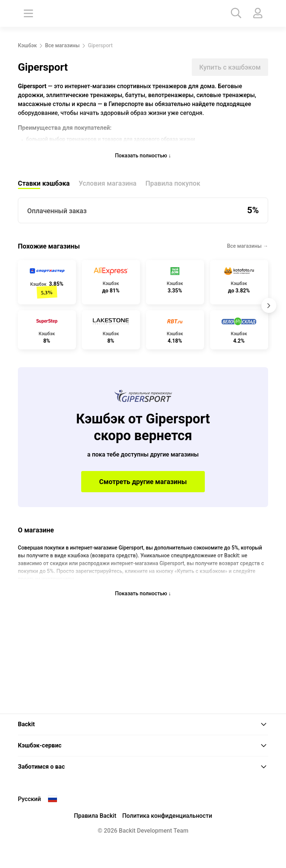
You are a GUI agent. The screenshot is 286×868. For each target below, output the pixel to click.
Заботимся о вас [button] (142, 767)
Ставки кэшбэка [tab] (44, 187)
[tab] (143, 725)
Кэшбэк (27, 45)
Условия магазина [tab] (107, 187)
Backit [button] (142, 724)
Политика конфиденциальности (167, 816)
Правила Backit (95, 816)
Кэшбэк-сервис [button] (142, 745)
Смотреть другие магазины (143, 486)
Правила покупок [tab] (173, 187)
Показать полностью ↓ (143, 159)
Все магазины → (248, 250)
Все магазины (62, 45)
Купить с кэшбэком (230, 67)
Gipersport (100, 45)
